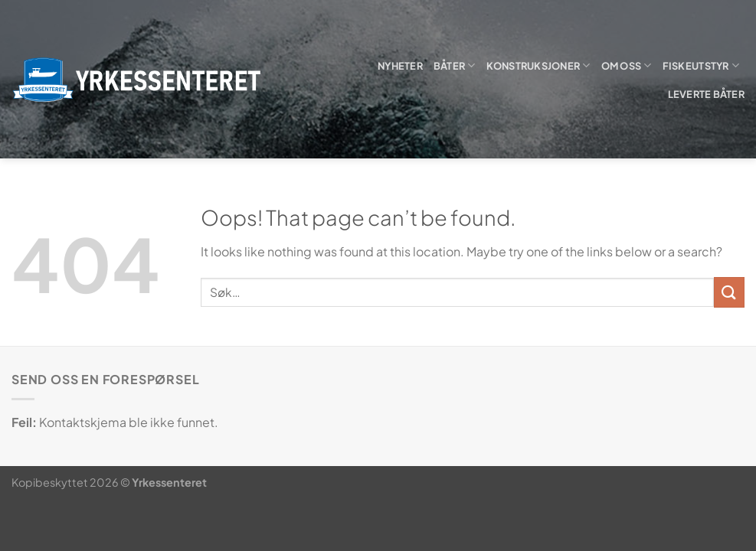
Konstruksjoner (538, 65)
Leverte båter (706, 94)
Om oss (627, 65)
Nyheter (400, 66)
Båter (455, 65)
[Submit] (729, 292)
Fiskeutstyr (701, 65)
